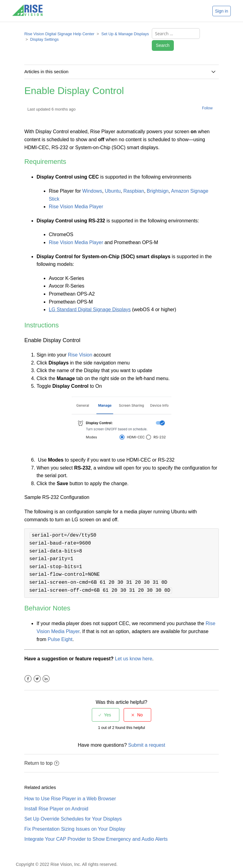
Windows (92, 183)
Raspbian (134, 183)
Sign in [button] (222, 11)
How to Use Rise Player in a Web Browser (70, 791)
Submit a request (147, 737)
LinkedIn (46, 671)
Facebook (28, 671)
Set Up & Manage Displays (125, 35)
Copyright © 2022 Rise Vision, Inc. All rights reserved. (67, 856)
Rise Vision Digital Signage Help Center (59, 35)
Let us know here (133, 651)
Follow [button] (207, 100)
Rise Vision (80, 347)
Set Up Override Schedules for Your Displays (73, 811)
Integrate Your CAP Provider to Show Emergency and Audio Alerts (96, 831)
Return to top (42, 755)
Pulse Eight (60, 631)
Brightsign (158, 183)
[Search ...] (174, 34)
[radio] (106, 707)
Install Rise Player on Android (56, 801)
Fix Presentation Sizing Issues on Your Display (75, 821)
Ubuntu (113, 183)
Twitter (37, 671)
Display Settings (45, 40)
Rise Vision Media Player (76, 199)
